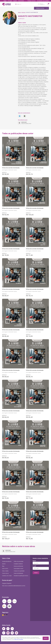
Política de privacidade (19, 561)
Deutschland (21, 1)
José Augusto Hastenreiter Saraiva (9, 170)
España (15, 1)
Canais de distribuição (18, 573)
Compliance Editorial (18, 564)
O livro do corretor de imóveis (11, 168)
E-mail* (34, 566)
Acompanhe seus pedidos (43, 1)
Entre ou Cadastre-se (42, 4)
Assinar (36, 573)
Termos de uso (5, 573)
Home (19, 12)
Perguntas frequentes (7, 583)
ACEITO (46, 638)
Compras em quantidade (19, 571)
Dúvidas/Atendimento (7, 561)
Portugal (10, 1)
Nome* (34, 561)
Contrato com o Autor (7, 576)
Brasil (5, 1)
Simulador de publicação (21, 576)
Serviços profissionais (18, 566)
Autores (23, 12)
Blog (3, 566)
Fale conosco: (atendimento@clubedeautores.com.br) (14, 586)
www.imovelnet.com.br (26, 123)
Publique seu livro (32, 1)
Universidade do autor (18, 569)
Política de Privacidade (19, 639)
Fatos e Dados (5, 571)
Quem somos (5, 569)
